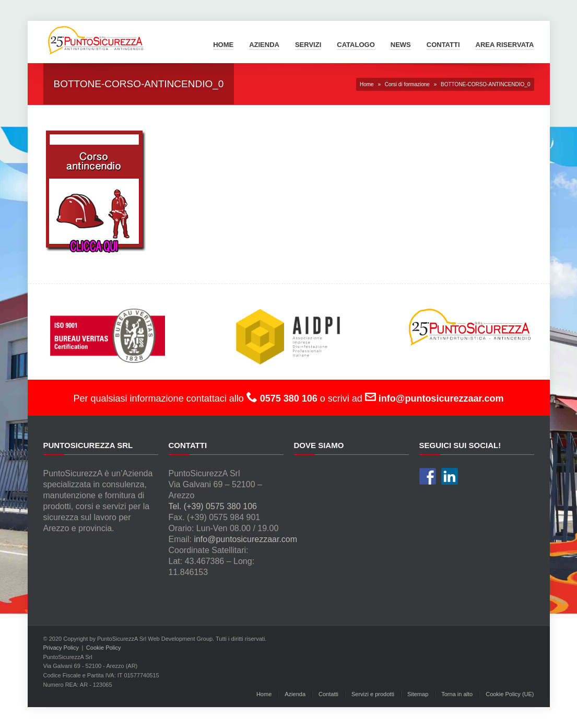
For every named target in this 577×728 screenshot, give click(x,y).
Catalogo (356, 45)
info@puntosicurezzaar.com (245, 539)
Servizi (308, 45)
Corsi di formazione (407, 84)
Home (223, 45)
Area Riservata (505, 45)
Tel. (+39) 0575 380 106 (213, 506)
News (401, 45)
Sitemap (418, 694)
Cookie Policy (104, 648)
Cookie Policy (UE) (510, 694)
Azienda (264, 45)
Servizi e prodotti (373, 694)
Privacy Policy (61, 648)
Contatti (443, 45)
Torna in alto (457, 694)
